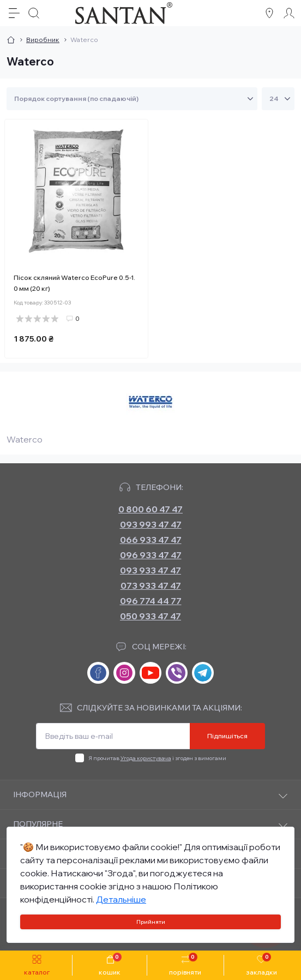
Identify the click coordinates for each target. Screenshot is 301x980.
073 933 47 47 (151, 585)
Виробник (43, 40)
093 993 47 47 (151, 524)
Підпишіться (227, 736)
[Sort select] (132, 99)
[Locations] (269, 13)
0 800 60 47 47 (150, 509)
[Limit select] (278, 99)
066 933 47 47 (151, 540)
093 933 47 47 (150, 570)
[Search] (34, 13)
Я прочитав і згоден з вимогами (157, 758)
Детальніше (121, 899)
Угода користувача (146, 758)
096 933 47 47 (151, 555)
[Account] (289, 13)
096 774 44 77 (151, 601)
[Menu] (14, 13)
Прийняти (151, 922)
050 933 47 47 (150, 616)
